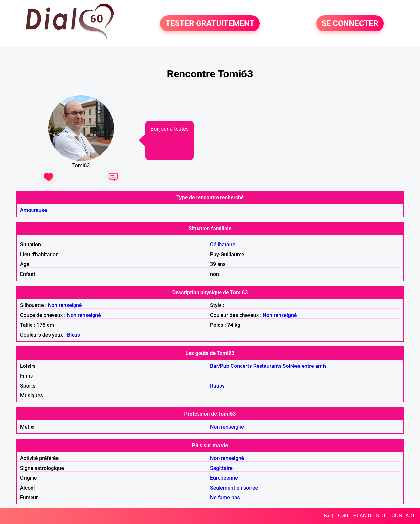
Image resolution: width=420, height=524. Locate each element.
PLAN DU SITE (370, 516)
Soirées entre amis (305, 366)
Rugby (217, 386)
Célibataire (223, 245)
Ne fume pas (225, 498)
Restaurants (267, 366)
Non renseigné (65, 305)
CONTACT (403, 516)
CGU (343, 516)
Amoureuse (33, 210)
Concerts (241, 366)
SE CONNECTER (350, 24)
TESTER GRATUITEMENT (210, 24)
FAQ (328, 516)
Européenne (224, 478)
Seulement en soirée (234, 488)
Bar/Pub (220, 366)
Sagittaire (221, 468)
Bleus (73, 335)
